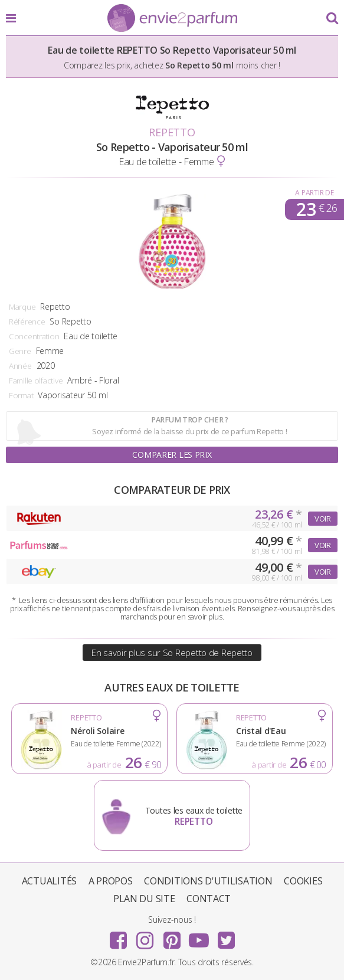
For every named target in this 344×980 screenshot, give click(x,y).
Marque (22, 307)
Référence (27, 322)
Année (20, 366)
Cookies (303, 881)
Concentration (34, 336)
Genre (20, 351)
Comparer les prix (172, 455)
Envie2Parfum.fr (172, 19)
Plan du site (144, 899)
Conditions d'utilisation (208, 881)
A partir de (314, 193)
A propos (111, 881)
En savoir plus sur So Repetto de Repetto (172, 653)
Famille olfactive (36, 381)
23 (317, 209)
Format (21, 395)
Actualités (49, 881)
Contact (209, 899)
